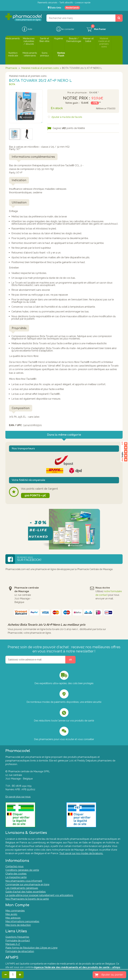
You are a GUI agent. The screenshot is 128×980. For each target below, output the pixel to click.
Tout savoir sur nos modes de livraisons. (81, 853)
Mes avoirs (11, 914)
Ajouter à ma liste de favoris (66, 117)
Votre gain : (72, 103)
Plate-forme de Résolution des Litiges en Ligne (31, 948)
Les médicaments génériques (22, 888)
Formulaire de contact (18, 941)
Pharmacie (11, 68)
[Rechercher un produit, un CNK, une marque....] (119, 18)
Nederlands (72, 8)
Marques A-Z (13, 944)
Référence (101, 109)
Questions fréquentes (17, 937)
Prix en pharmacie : (77, 93)
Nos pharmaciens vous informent (24, 881)
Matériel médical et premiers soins (40, 68)
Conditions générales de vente (22, 870)
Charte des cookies (16, 874)
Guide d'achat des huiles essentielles (26, 892)
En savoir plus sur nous (18, 797)
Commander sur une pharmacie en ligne (27, 884)
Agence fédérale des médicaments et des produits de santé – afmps (77, 967)
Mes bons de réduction (18, 925)
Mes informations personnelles (22, 921)
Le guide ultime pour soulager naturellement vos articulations (39, 895)
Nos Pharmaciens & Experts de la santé (27, 899)
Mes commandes (15, 911)
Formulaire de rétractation (20, 951)
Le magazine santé (16, 877)
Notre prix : (76, 98)
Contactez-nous (14, 866)
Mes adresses (13, 918)
